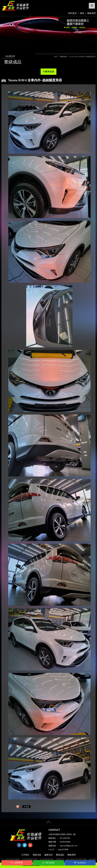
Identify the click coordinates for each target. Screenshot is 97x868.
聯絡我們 (91, 13)
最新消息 (37, 855)
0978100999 (65, 842)
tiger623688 (63, 850)
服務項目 (48, 855)
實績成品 (60, 855)
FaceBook (80, 863)
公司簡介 (25, 855)
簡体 (82, 13)
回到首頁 (72, 13)
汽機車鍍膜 (48, 72)
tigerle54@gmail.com (69, 846)
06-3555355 (65, 838)
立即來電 (17, 863)
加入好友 (48, 863)
